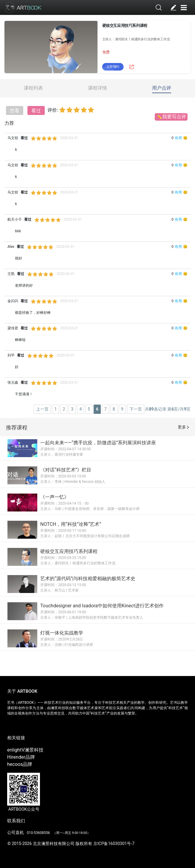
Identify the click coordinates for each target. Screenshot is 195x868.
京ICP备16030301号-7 (114, 844)
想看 (15, 111)
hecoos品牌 (20, 764)
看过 (36, 111)
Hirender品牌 (21, 757)
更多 (183, 427)
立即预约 (113, 67)
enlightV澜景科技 (25, 750)
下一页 (136, 409)
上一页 (42, 409)
